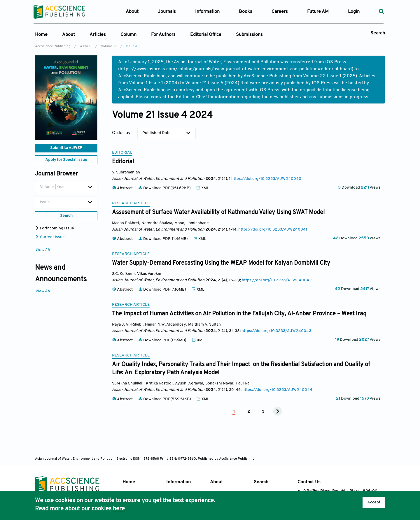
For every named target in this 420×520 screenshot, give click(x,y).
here (119, 509)
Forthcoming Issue (55, 228)
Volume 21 (109, 46)
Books (246, 12)
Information (178, 482)
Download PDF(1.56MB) (163, 340)
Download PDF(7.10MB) (163, 290)
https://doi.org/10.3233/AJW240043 (276, 331)
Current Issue (50, 237)
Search (378, 33)
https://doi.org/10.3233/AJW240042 (277, 280)
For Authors (163, 35)
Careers (280, 12)
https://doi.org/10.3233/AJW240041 (273, 230)
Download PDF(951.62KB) (165, 188)
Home (41, 35)
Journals (167, 12)
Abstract (123, 188)
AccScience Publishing (53, 46)
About (69, 35)
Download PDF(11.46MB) (163, 239)
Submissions (249, 35)
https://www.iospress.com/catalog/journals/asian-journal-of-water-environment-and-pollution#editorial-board (236, 69)
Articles (98, 35)
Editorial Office (206, 35)
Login (354, 12)
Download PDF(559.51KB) (165, 399)
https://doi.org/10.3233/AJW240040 (266, 179)
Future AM (318, 12)
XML (203, 188)
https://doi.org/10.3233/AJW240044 (277, 390)
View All (42, 250)
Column (128, 35)
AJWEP (86, 46)
